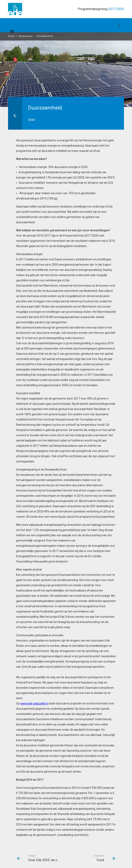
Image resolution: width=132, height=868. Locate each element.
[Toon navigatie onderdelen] (119, 25)
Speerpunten (26, 36)
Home (11, 36)
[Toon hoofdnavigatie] (12, 31)
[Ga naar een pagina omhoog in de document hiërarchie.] (15, 113)
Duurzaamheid (45, 36)
